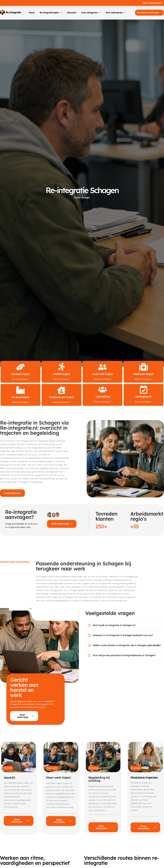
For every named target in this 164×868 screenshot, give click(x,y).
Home (32, 13)
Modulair (136, 768)
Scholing (94, 768)
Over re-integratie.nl (152, 3)
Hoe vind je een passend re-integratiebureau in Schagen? (124, 655)
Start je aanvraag (20, 379)
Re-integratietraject (51, 13)
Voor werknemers (115, 13)
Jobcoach (71, 13)
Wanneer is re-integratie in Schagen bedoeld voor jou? (123, 635)
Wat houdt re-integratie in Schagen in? (114, 625)
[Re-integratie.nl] (10, 12)
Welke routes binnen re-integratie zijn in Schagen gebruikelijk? (127, 645)
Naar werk (52, 768)
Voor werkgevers (91, 13)
